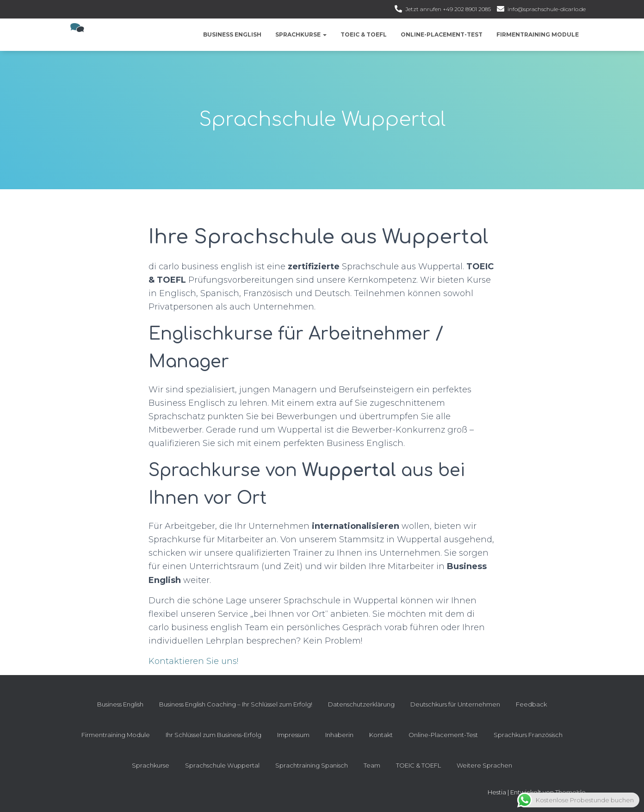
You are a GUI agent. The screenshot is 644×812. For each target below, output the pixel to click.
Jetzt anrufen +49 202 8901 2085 (448, 9)
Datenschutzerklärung (361, 704)
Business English (232, 34)
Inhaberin (339, 735)
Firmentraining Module (538, 34)
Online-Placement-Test (442, 34)
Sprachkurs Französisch (528, 735)
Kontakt (381, 735)
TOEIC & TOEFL (364, 34)
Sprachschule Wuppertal (222, 765)
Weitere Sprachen (484, 765)
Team (372, 765)
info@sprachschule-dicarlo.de (547, 9)
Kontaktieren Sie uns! (193, 661)
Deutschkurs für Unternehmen (455, 704)
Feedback (531, 704)
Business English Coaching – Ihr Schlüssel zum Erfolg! (236, 704)
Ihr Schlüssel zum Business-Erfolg (214, 735)
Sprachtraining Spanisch (312, 765)
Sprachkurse (301, 34)
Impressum (293, 735)
